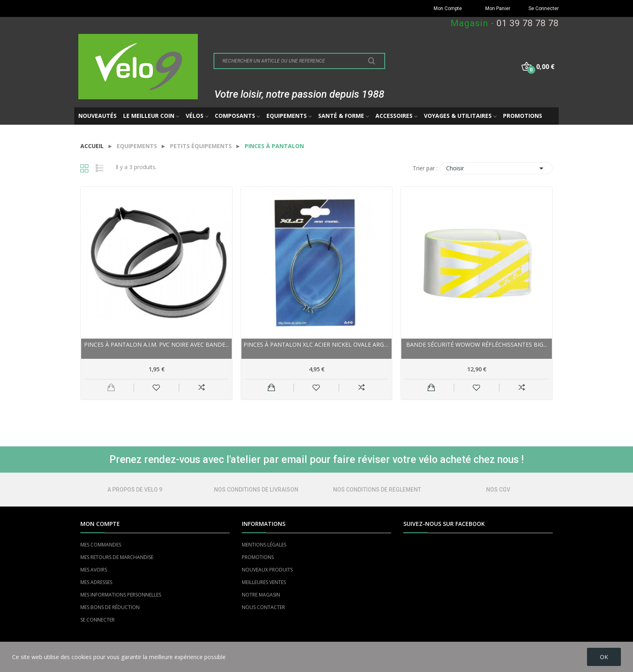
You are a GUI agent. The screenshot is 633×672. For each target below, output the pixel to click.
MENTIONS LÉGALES (264, 545)
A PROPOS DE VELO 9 (135, 490)
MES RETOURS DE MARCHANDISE (117, 557)
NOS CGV (498, 490)
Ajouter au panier (271, 387)
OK (604, 657)
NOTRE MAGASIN (261, 595)
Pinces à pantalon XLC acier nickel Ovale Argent (317, 344)
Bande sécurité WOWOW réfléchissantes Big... (477, 344)
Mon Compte (448, 8)
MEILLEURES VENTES (264, 582)
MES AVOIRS (94, 570)
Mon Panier (498, 8)
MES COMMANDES (101, 545)
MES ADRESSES (96, 582)
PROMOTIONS (258, 557)
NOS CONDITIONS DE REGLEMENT (377, 490)
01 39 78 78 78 (528, 23)
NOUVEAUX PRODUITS (267, 570)
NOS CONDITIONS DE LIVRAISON (256, 490)
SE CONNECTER (97, 620)
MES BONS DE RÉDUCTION (110, 607)
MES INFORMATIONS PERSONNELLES (121, 595)
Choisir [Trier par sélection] (496, 168)
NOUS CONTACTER (263, 607)
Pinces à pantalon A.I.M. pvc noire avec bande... (156, 344)
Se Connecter (544, 8)
